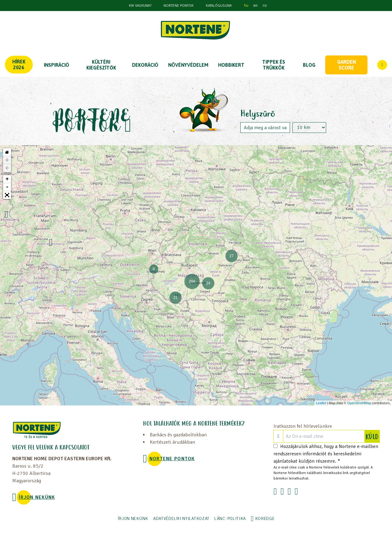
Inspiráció (57, 65)
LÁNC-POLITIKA (230, 519)
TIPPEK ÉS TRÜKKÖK (274, 65)
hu (246, 5)
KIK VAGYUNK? (140, 6)
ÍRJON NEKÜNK (37, 497)
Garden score (347, 65)
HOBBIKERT (231, 65)
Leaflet (321, 403)
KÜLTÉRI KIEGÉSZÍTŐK (101, 65)
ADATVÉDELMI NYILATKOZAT (181, 519)
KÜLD (372, 436)
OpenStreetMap (359, 403)
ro (265, 5)
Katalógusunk (219, 6)
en (255, 5)
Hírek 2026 (19, 64)
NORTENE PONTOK (179, 6)
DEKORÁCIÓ (145, 65)
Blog (309, 65)
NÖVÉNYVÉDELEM (188, 65)
